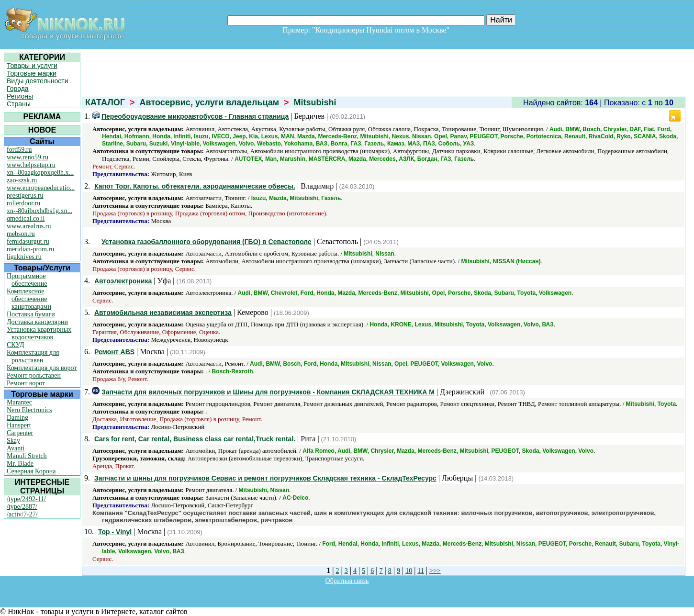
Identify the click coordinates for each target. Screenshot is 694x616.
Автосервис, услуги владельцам (210, 102)
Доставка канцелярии (37, 322)
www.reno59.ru (28, 157)
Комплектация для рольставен (33, 356)
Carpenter (20, 433)
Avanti (16, 448)
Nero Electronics (29, 410)
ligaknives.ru (24, 257)
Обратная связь (347, 581)
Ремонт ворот (26, 383)
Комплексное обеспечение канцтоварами (29, 299)
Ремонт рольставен (34, 375)
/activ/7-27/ (22, 514)
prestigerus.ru (25, 196)
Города (18, 89)
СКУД (15, 345)
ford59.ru (19, 150)
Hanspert (19, 425)
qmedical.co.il (26, 218)
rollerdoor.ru (23, 203)
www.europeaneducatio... (41, 188)
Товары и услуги (32, 66)
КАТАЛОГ (105, 102)
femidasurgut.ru (28, 241)
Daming (17, 418)
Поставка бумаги (31, 314)
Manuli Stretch (27, 456)
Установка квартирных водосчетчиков (39, 333)
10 (409, 571)
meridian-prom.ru (30, 249)
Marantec (19, 402)
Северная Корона (31, 471)
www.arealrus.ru (29, 226)
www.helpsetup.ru (31, 165)
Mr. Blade (20, 464)
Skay (13, 441)
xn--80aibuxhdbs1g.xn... (39, 211)
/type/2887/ (22, 507)
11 (420, 571)
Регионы (20, 96)
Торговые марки (32, 73)
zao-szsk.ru (22, 180)
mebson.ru (21, 234)
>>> (435, 571)
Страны (19, 104)
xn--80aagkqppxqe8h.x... (40, 173)
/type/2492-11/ (26, 499)
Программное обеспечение (27, 280)
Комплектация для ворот (42, 368)
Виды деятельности (38, 81)
